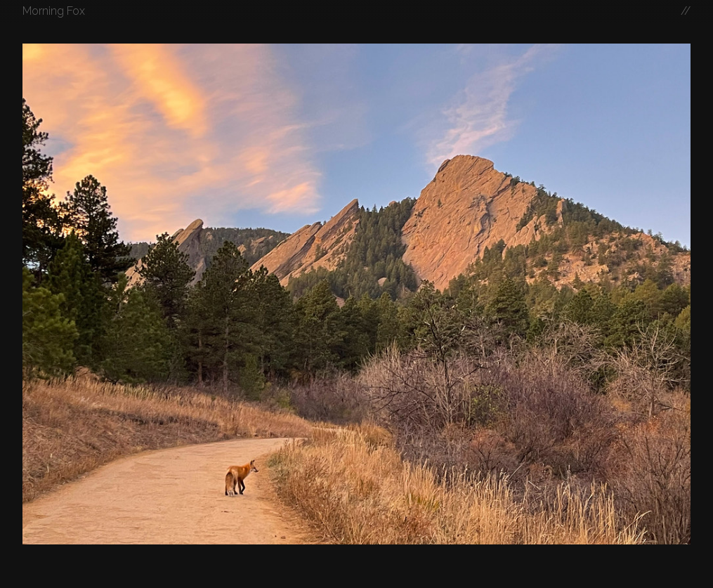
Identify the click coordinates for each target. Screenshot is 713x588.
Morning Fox (54, 11)
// (686, 11)
